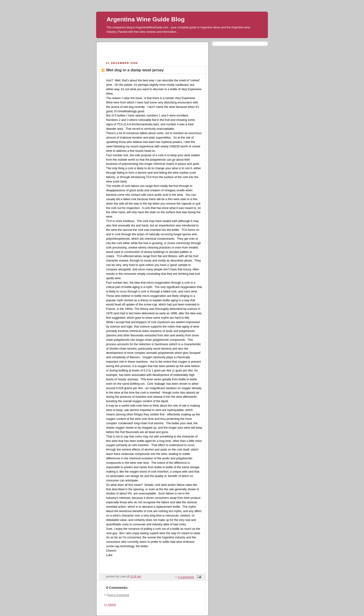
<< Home (110, 605)
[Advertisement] (153, 51)
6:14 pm (136, 576)
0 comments (186, 577)
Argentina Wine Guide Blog (146, 19)
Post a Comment (118, 595)
